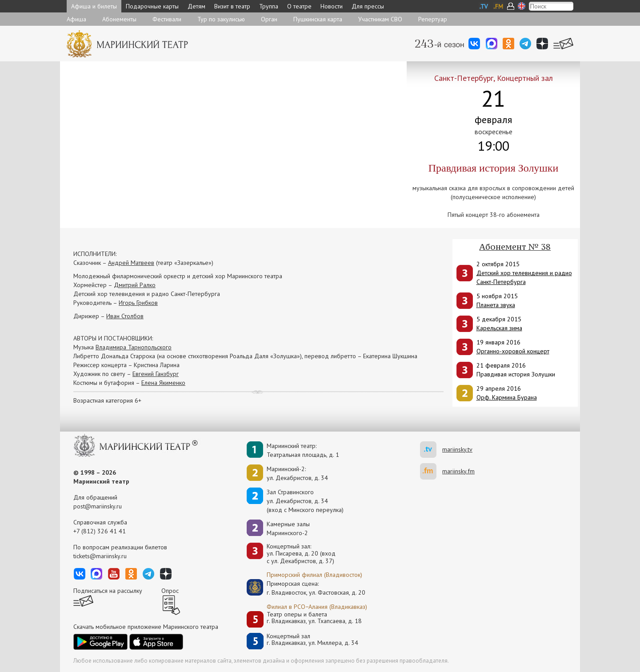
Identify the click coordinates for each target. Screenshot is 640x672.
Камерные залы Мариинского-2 (288, 528)
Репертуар (433, 19)
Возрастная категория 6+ (107, 400)
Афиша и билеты (94, 6)
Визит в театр (232, 6)
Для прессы (368, 6)
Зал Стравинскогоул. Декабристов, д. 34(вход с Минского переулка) (305, 501)
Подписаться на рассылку (108, 591)
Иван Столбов (125, 316)
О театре (299, 6)
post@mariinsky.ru (98, 506)
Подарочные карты (152, 6)
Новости (332, 6)
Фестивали (167, 19)
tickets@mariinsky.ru (100, 556)
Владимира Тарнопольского (134, 347)
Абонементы (119, 19)
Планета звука (496, 305)
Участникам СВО (380, 19)
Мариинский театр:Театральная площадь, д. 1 (303, 450)
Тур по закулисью (221, 19)
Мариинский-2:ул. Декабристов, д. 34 (297, 473)
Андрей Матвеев (131, 263)
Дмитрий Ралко (135, 285)
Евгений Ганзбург (156, 374)
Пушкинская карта (318, 19)
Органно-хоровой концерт (513, 351)
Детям (196, 6)
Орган (269, 19)
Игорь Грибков (138, 303)
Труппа (269, 6)
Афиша (76, 19)
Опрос (170, 591)
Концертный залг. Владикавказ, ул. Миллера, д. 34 (312, 640)
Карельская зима (499, 328)
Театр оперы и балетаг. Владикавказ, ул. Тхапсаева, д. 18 (314, 618)
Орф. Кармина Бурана (507, 397)
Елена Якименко (163, 383)
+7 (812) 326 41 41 (100, 531)
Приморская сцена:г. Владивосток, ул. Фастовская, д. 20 (307, 588)
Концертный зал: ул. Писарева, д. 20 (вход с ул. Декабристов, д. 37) (301, 554)
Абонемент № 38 (515, 247)
